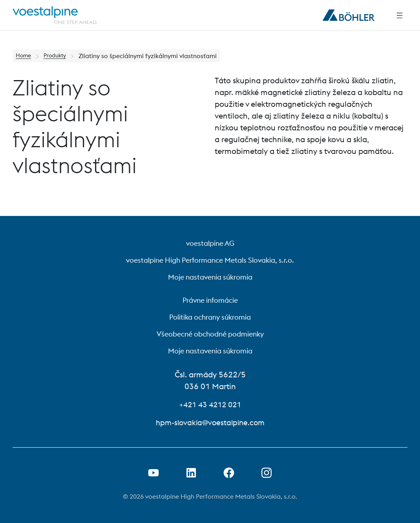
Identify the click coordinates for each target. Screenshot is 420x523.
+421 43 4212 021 (210, 404)
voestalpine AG (210, 243)
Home (25, 56)
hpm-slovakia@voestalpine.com (210, 422)
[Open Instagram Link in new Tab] (267, 473)
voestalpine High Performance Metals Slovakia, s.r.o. (210, 260)
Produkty (59, 56)
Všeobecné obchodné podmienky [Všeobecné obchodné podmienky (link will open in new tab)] (210, 334)
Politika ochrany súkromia (210, 317)
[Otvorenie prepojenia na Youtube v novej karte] (153, 473)
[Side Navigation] (400, 15)
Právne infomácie (210, 300)
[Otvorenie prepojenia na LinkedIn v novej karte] (191, 473)
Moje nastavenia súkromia (210, 277)
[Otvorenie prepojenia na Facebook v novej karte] (229, 473)
